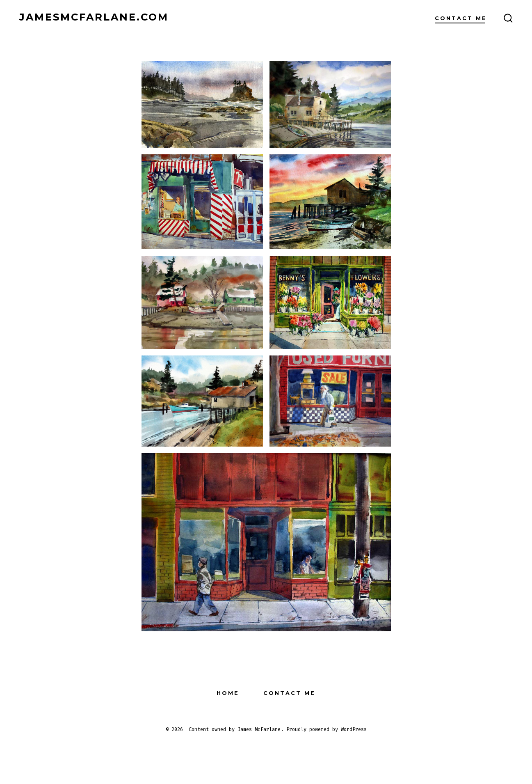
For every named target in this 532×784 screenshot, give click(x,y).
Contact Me (461, 18)
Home (228, 693)
